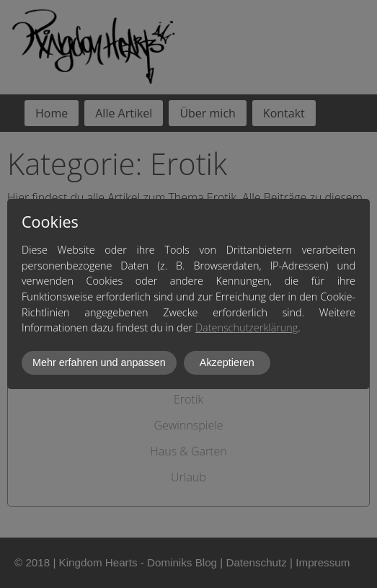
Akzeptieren (227, 362)
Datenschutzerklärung (247, 328)
